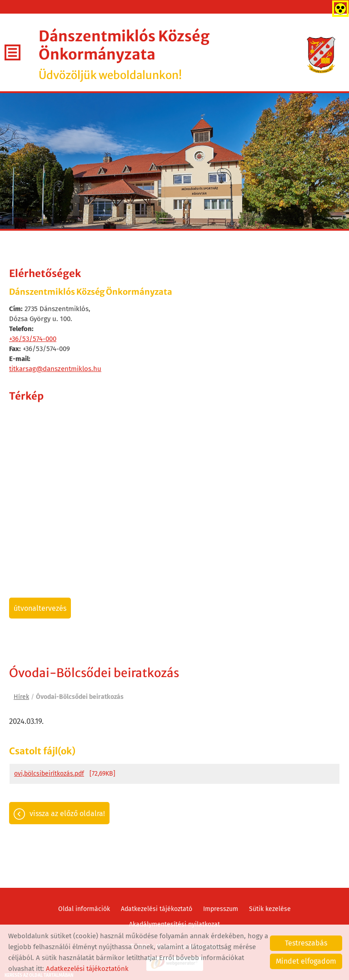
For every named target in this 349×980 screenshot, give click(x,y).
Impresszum (221, 909)
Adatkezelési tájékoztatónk (87, 969)
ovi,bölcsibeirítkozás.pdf (49, 774)
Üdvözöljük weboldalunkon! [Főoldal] (173, 55)
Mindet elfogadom (306, 961)
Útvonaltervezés (40, 608)
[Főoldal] (321, 55)
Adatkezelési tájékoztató (157, 909)
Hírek (21, 697)
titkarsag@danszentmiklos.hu (55, 369)
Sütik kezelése (270, 909)
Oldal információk (84, 909)
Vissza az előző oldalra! (67, 814)
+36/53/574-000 (33, 339)
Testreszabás (306, 943)
